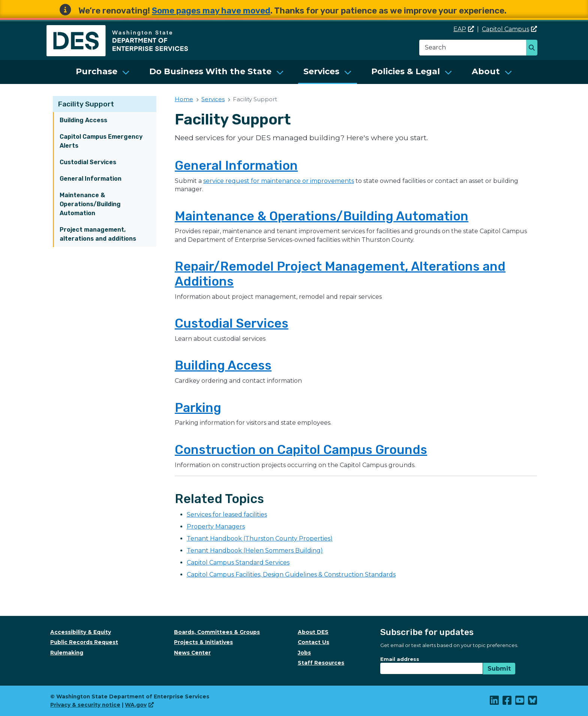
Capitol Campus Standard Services (238, 562)
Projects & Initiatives (203, 642)
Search (534, 48)
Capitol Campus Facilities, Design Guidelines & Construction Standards (291, 574)
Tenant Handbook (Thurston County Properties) (260, 538)
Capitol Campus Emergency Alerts (101, 141)
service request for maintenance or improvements (279, 181)
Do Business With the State (210, 71)
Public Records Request (84, 642)
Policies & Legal (406, 71)
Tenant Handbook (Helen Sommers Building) (255, 550)
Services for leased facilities (227, 515)
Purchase (97, 71)
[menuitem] (103, 72)
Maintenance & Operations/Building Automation (90, 204)
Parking (198, 408)
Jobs (304, 653)
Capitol (509, 29)
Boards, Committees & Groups (217, 632)
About (486, 71)
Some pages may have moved (211, 11)
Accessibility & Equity (81, 632)
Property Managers (216, 527)
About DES (313, 632)
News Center (192, 653)
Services (321, 71)
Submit (499, 669)
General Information (91, 179)
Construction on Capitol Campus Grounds (301, 450)
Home (184, 99)
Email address (400, 659)
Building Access (83, 120)
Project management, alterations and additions (98, 234)
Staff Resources (321, 663)
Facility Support (86, 104)
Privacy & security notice (85, 705)
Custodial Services (88, 162)
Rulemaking (67, 653)
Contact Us (313, 642)
